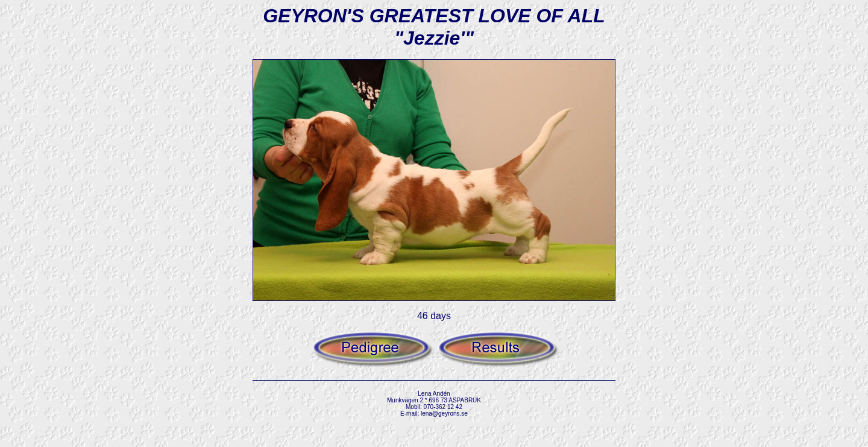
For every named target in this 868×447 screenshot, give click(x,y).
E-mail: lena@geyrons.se (434, 414)
